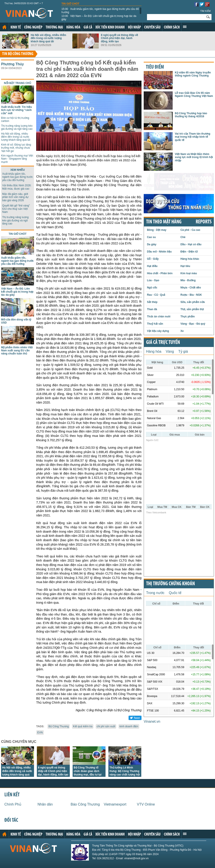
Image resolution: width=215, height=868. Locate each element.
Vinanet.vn (152, 721)
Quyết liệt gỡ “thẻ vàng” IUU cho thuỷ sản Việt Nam (16, 209)
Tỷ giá (183, 351)
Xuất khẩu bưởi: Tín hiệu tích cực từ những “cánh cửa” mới (17, 110)
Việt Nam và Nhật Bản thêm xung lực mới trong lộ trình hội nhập (194, 157)
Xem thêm (185, 27)
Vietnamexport (115, 804)
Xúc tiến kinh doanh (110, 28)
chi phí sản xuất (106, 726)
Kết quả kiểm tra (83, 726)
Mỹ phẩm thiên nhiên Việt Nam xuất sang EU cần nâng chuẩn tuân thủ (17, 351)
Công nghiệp (33, 28)
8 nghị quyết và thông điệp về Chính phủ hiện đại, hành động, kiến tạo (119, 38)
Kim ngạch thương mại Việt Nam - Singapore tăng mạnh (17, 159)
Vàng (170, 351)
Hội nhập (134, 28)
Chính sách (172, 28)
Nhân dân (45, 804)
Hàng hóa (73, 28)
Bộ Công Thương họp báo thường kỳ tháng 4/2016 (191, 115)
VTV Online (146, 804)
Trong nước (155, 593)
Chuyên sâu (152, 28)
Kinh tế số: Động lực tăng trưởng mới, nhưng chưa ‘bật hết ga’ (16, 148)
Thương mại (54, 28)
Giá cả (88, 28)
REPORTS (204, 222)
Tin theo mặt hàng (164, 222)
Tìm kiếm (205, 11)
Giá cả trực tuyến (163, 343)
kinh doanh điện (129, 726)
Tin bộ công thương (18, 54)
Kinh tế (16, 28)
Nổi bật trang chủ (18, 83)
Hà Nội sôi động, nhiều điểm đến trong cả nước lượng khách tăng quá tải (48, 38)
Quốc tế (175, 593)
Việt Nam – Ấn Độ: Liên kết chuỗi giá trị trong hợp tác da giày (99, 18)
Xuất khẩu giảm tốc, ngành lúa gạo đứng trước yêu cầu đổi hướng (100, 11)
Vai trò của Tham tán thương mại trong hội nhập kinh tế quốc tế (193, 137)
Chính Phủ (13, 804)
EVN (40, 733)
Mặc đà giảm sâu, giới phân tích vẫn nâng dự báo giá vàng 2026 (15, 197)
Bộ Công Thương (59, 726)
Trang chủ (4, 27)
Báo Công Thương (85, 804)
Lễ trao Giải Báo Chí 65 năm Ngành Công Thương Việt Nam (194, 94)
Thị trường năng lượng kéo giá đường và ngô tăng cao (17, 127)
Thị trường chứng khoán (170, 584)
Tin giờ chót (70, 4)
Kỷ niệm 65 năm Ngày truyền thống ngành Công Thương (193, 74)
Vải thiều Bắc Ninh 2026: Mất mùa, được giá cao (17, 187)
